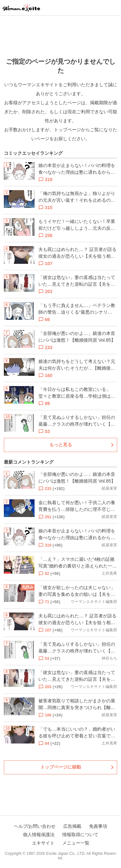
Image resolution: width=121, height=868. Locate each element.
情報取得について (80, 835)
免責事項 (98, 826)
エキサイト (43, 843)
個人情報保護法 (39, 835)
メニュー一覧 (76, 843)
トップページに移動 (61, 767)
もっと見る (61, 445)
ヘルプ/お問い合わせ (35, 826)
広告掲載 (72, 826)
